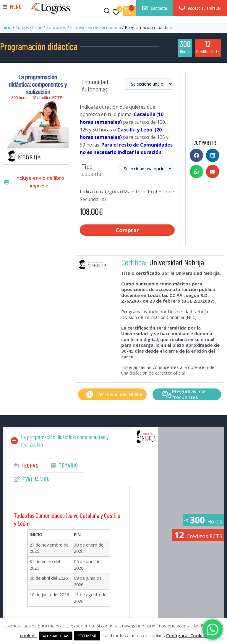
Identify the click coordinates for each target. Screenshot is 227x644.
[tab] (26, 470)
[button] (12, 7)
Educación (56, 27)
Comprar (127, 229)
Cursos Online (29, 27)
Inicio (7, 27)
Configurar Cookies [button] (187, 635)
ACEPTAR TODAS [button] (56, 636)
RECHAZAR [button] (87, 636)
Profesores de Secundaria (95, 27)
